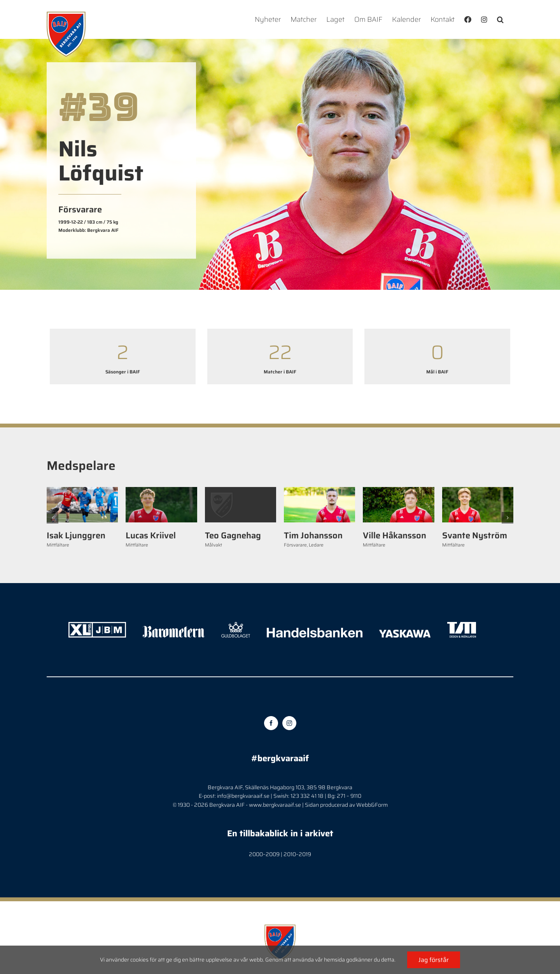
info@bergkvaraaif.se (243, 796)
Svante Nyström (475, 535)
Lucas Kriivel (151, 535)
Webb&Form (372, 805)
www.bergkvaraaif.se (275, 805)
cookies (139, 960)
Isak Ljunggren (76, 535)
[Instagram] (289, 723)
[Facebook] (271, 723)
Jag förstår (434, 960)
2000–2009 (264, 854)
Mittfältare (58, 545)
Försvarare (295, 545)
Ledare (316, 545)
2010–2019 (297, 854)
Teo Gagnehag (233, 535)
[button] (500, 19)
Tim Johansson (313, 535)
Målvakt (213, 545)
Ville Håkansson (395, 535)
